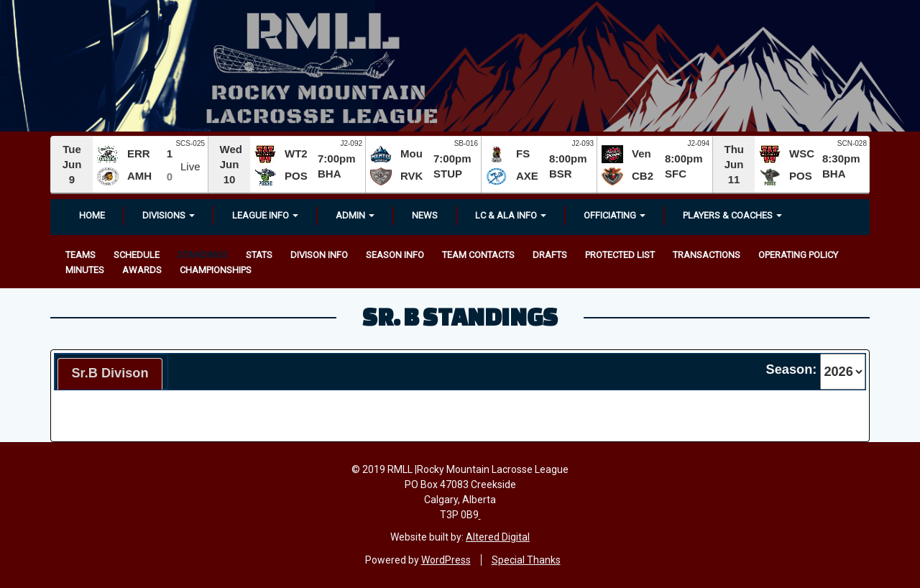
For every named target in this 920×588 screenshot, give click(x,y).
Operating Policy (798, 255)
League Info (265, 215)
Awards (142, 270)
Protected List (620, 255)
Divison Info (319, 255)
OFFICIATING (615, 215)
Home (92, 215)
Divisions (169, 215)
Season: (792, 369)
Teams (80, 255)
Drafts (550, 255)
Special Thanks (526, 560)
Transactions (707, 255)
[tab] (110, 374)
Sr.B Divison (110, 373)
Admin (355, 215)
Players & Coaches (732, 215)
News (425, 215)
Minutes (85, 270)
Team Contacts (478, 255)
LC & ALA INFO (511, 215)
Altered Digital (498, 537)
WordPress (446, 560)
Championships (216, 270)
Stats (259, 255)
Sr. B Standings (460, 316)
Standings (203, 255)
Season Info (395, 255)
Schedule (137, 255)
